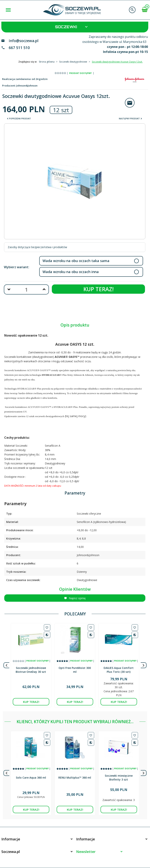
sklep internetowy (136, 853)
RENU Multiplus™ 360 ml (75, 764)
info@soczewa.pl (24, 41)
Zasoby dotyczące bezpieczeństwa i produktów (37, 247)
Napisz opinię (75, 598)
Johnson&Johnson (27, 86)
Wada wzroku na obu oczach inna (71, 272)
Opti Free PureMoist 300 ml (75, 668)
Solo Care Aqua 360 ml (31, 764)
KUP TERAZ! (98, 289)
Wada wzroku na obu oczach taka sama (76, 261)
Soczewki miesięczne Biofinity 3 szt (119, 764)
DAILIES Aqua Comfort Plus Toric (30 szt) (119, 668)
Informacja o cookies (127, 851)
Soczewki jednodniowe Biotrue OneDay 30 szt (31, 668)
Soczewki (72, 27)
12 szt (61, 110)
